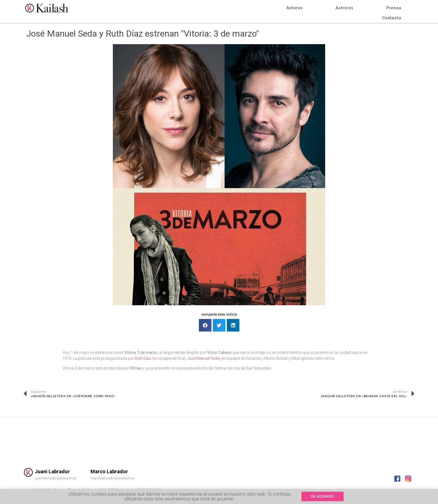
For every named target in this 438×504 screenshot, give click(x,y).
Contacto (392, 18)
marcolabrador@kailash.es (113, 478)
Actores (295, 8)
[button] (324, 496)
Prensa (394, 8)
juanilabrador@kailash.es (56, 478)
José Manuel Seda (203, 358)
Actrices (344, 8)
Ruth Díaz (143, 358)
